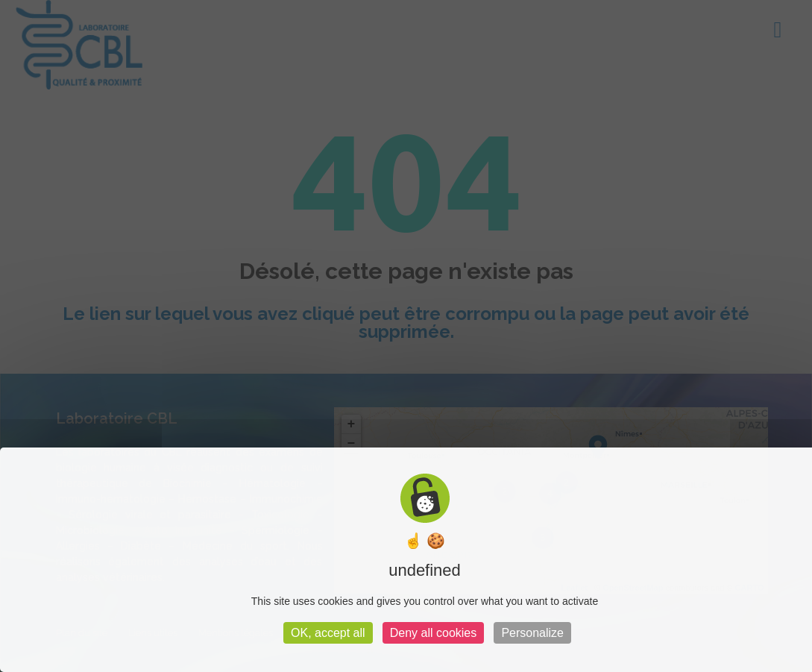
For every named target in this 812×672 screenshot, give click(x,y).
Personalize (532, 633)
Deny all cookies (434, 633)
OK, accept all (328, 633)
